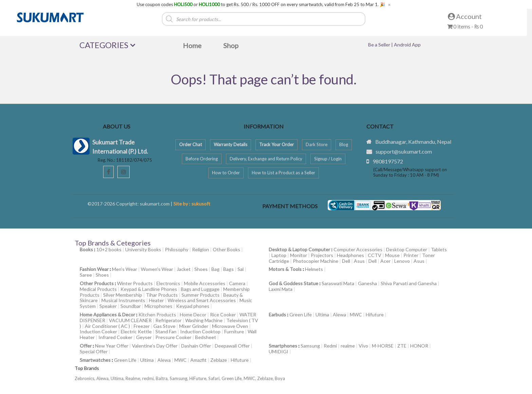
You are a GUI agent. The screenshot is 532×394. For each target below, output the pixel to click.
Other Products (97, 283)
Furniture (234, 331)
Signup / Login (328, 159)
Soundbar (131, 306)
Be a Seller (380, 45)
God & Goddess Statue (293, 283)
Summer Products (201, 295)
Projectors (322, 255)
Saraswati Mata (338, 283)
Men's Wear (125, 269)
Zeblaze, (266, 378)
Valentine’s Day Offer (155, 346)
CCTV (375, 255)
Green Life (301, 314)
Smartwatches (95, 360)
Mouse (392, 255)
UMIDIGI (279, 351)
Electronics (168, 283)
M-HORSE (383, 346)
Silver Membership (123, 295)
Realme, (134, 378)
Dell (346, 261)
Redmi (330, 346)
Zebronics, (85, 378)
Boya (280, 378)
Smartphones (283, 346)
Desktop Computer (407, 249)
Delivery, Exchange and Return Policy (266, 159)
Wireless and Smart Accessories (202, 300)
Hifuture (375, 314)
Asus (359, 261)
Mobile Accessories (205, 283)
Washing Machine (204, 320)
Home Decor (193, 314)
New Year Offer (112, 346)
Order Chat (191, 144)
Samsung (310, 346)
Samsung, (179, 378)
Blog (344, 144)
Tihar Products (162, 295)
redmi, (149, 378)
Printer (411, 255)
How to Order (226, 173)
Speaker (108, 306)
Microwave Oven (230, 326)
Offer (86, 346)
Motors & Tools (285, 269)
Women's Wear (157, 269)
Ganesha (367, 283)
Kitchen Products (157, 314)
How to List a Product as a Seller (283, 173)
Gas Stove (164, 326)
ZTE (402, 346)
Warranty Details (231, 144)
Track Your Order (277, 144)
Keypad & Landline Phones (149, 289)
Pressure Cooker (173, 337)
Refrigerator (168, 320)
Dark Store (317, 144)
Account (465, 16)
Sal (241, 269)
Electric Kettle (136, 331)
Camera (237, 283)
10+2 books (109, 249)
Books (86, 249)
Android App (407, 45)
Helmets (314, 269)
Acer (385, 261)
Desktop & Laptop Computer (299, 249)
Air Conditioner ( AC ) (107, 326)
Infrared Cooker (115, 337)
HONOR (419, 346)
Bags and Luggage (200, 289)
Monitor (299, 255)
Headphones (350, 255)
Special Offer (94, 351)
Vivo (363, 346)
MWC (356, 314)
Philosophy (177, 249)
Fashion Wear (94, 269)
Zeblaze (219, 360)
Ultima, (118, 378)
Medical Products (98, 289)
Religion (201, 249)
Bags (229, 269)
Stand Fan (166, 331)
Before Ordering (202, 159)
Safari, (215, 378)
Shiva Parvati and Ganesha (409, 283)
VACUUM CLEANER (130, 320)
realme (348, 346)
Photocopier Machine (316, 261)
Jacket (184, 269)
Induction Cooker (98, 331)
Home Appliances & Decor (107, 314)
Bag (215, 269)
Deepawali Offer (232, 346)
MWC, (250, 378)
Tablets (439, 249)
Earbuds (277, 314)
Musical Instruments (123, 300)
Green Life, (233, 378)
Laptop (279, 255)
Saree (86, 275)
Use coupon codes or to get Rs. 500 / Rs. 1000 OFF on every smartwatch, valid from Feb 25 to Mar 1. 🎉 (261, 5)
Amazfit (198, 360)
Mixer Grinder (194, 326)
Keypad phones (193, 306)
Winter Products (135, 283)
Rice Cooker (223, 314)
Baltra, (163, 378)
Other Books (226, 249)
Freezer (142, 326)
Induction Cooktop (200, 331)
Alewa (339, 314)
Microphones (158, 306)
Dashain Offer (196, 346)
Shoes (201, 269)
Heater (156, 300)
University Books (143, 249)
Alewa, (103, 378)
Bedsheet (206, 337)
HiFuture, (199, 378)
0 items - (465, 26)
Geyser (144, 337)
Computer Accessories (358, 249)
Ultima (322, 314)
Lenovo (402, 261)
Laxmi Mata (281, 289)
